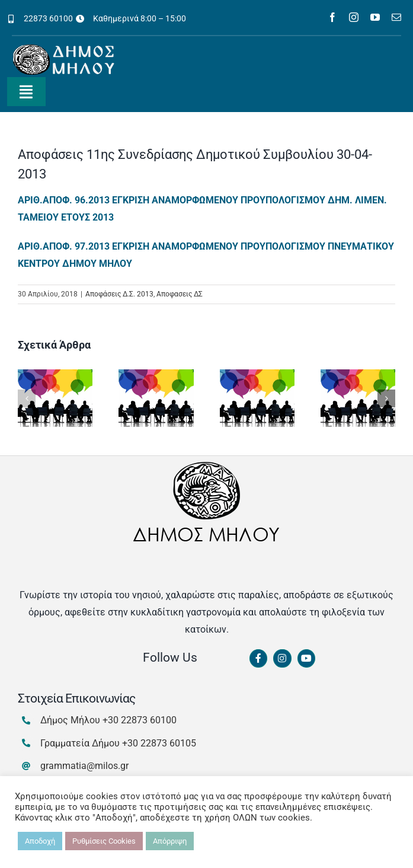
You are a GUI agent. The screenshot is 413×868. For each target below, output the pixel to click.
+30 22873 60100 (140, 720)
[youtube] (375, 17)
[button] (27, 398)
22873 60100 (48, 18)
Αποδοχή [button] (40, 841)
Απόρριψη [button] (170, 841)
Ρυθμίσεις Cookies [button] (104, 841)
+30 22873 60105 (159, 743)
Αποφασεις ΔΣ (180, 294)
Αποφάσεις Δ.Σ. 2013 (119, 294)
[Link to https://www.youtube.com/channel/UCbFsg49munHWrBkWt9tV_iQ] (306, 659)
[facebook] (332, 17)
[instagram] (354, 17)
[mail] (396, 17)
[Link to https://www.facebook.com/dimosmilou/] (258, 659)
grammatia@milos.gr (84, 766)
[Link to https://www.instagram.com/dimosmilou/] (282, 659)
